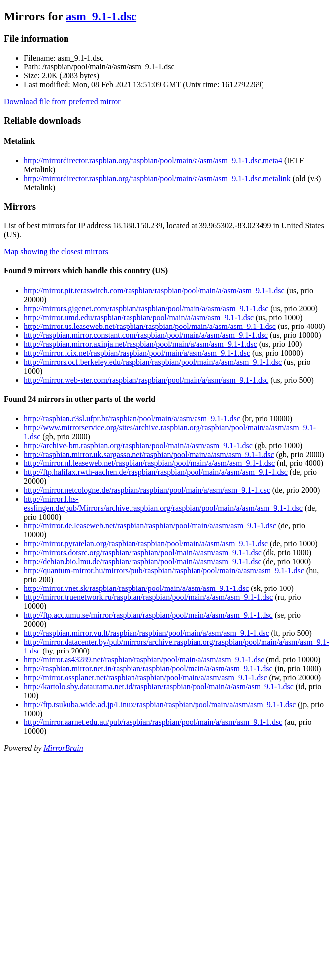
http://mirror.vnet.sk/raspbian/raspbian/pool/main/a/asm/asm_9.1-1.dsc (136, 588)
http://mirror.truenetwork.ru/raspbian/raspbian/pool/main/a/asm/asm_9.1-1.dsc (148, 597)
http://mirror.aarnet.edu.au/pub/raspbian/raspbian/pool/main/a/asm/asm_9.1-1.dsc (153, 722)
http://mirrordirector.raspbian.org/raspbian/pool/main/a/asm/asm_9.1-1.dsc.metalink (157, 178)
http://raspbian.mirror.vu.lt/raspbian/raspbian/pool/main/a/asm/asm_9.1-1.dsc (147, 633)
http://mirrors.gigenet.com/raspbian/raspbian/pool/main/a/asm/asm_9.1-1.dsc (146, 308)
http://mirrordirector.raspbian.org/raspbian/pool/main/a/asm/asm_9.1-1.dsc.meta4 (153, 161)
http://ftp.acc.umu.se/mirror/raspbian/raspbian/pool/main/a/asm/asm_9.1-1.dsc (148, 615)
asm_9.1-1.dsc (101, 16)
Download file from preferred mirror (62, 101)
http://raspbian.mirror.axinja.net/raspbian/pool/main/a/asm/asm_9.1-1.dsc (140, 344)
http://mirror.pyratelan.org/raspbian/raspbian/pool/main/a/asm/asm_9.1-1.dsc (146, 544)
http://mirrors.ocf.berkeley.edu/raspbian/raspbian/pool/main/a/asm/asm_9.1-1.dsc (153, 362)
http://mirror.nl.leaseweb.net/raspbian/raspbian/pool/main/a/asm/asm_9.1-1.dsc (149, 463)
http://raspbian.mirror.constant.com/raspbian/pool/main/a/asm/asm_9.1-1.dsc (146, 335)
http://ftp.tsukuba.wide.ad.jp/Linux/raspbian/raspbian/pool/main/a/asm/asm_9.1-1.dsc (160, 704)
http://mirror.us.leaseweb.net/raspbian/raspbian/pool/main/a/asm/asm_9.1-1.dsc (150, 326)
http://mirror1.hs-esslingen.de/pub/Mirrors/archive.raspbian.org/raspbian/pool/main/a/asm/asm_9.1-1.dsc (163, 503)
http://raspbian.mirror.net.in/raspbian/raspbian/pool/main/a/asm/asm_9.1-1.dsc (148, 669)
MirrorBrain (63, 748)
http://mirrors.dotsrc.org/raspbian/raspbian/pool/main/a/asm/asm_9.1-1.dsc (143, 553)
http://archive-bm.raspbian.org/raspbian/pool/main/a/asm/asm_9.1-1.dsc (138, 445)
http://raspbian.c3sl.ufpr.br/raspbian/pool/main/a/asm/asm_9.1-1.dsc (132, 419)
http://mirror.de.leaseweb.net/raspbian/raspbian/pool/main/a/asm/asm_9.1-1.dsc (150, 526)
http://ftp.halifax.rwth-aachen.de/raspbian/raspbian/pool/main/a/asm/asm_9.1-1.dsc (156, 472)
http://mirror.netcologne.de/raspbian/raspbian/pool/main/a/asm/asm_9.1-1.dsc (147, 490)
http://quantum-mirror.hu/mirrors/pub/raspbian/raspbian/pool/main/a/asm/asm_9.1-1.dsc (164, 570)
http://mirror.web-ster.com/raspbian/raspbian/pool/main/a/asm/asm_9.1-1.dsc (146, 380)
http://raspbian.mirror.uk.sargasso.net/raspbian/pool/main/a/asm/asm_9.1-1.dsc (149, 454)
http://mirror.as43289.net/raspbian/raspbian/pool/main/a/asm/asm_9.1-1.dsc (144, 660)
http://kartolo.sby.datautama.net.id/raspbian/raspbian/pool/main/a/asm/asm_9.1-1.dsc (159, 686)
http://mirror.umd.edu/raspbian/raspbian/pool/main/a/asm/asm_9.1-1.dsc (139, 317)
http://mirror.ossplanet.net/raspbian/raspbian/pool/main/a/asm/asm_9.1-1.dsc (146, 678)
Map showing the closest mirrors (56, 251)
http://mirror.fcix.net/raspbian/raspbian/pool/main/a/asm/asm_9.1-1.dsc (137, 353)
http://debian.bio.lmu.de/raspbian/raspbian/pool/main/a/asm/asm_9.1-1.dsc (143, 561)
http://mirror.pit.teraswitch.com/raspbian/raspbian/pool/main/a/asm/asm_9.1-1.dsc (154, 291)
